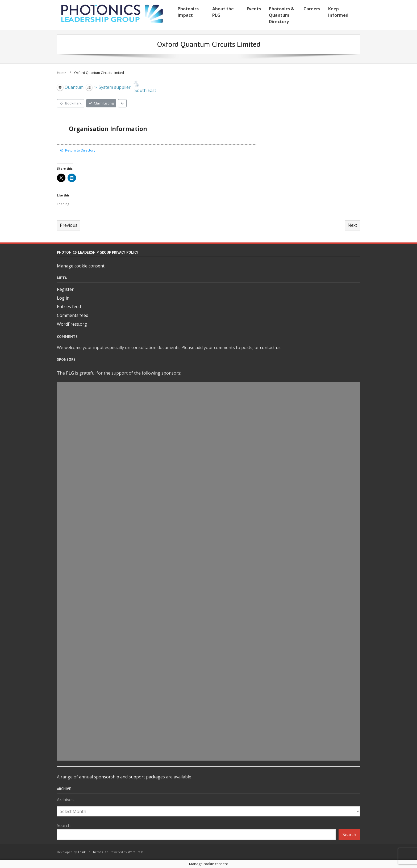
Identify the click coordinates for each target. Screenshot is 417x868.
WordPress (136, 852)
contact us (270, 347)
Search (64, 825)
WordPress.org (72, 324)
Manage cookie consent (81, 266)
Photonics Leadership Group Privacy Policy (98, 252)
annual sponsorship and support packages (122, 777)
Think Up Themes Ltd (93, 852)
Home (62, 73)
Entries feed (69, 307)
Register (65, 289)
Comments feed (73, 315)
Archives (65, 800)
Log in (63, 298)
